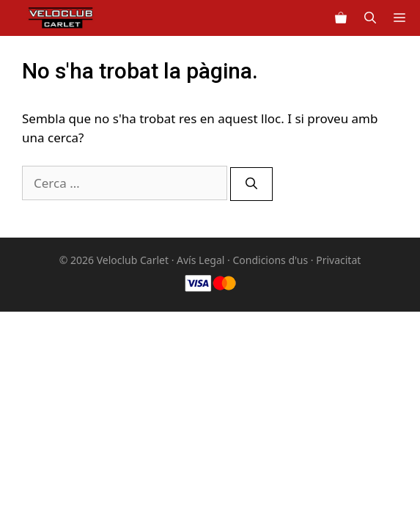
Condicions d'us (270, 260)
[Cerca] (251, 184)
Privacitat (338, 260)
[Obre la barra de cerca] (370, 18)
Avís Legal (200, 260)
